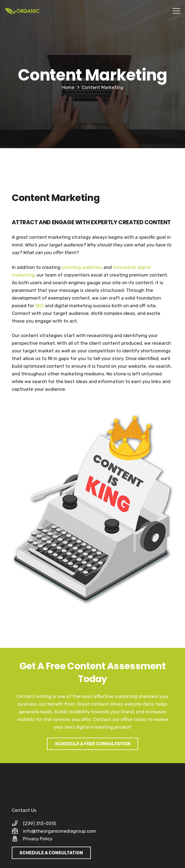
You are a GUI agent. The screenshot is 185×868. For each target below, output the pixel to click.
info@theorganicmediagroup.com (60, 831)
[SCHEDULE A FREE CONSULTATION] (93, 744)
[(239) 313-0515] (18, 823)
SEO (40, 306)
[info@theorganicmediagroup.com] (18, 831)
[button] (176, 11)
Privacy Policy (38, 839)
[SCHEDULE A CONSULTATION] (51, 853)
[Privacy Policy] (18, 839)
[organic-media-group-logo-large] (31, 11)
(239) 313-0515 (40, 823)
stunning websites (82, 267)
